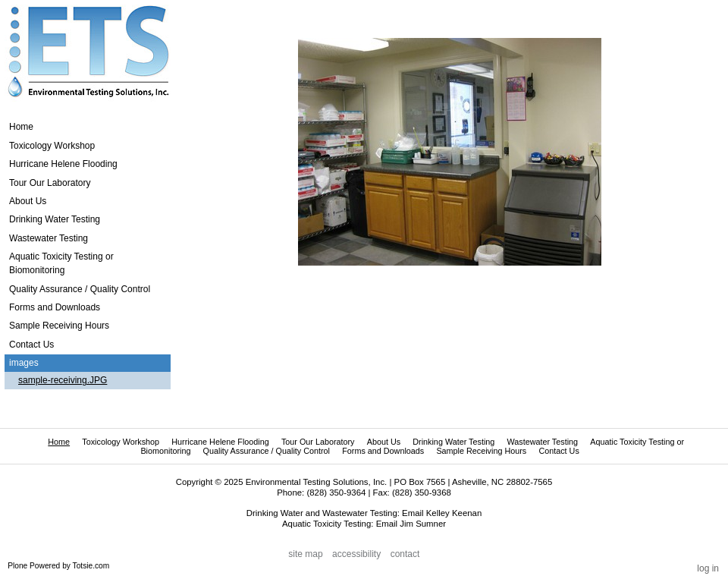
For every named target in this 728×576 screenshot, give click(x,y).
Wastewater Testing (542, 442)
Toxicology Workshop (121, 442)
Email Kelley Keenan (442, 513)
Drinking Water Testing (453, 442)
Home (21, 127)
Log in (708, 568)
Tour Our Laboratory (318, 442)
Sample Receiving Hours (481, 451)
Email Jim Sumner (411, 524)
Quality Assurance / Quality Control (267, 451)
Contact (405, 554)
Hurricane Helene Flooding (220, 442)
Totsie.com (91, 566)
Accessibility (356, 554)
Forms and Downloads (383, 451)
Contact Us (559, 451)
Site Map (305, 554)
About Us (384, 442)
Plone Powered (34, 566)
